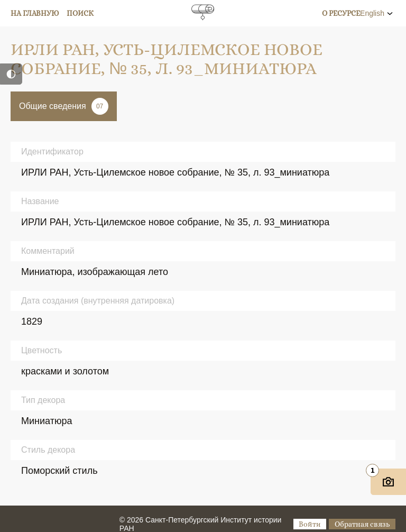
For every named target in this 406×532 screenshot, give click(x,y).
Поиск (80, 13)
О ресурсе (341, 13)
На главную (35, 13)
